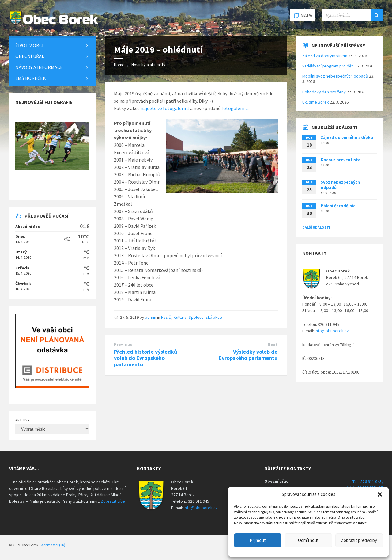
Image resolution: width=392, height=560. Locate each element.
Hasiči (166, 317)
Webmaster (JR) (53, 545)
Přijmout (258, 540)
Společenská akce (205, 317)
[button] (380, 494)
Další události (316, 227)
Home (119, 65)
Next (273, 345)
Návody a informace (39, 67)
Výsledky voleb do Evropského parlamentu (248, 355)
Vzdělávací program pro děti (328, 66)
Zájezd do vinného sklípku (347, 137)
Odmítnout (308, 540)
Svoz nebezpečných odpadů (340, 185)
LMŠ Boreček (31, 78)
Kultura (180, 317)
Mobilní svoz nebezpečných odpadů (335, 76)
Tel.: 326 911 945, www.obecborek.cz (365, 484)
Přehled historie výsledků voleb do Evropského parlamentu (145, 358)
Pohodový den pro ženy (324, 92)
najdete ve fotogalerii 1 (165, 108)
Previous (123, 345)
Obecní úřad (30, 56)
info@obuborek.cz (332, 331)
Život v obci (29, 45)
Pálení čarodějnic (338, 206)
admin (151, 317)
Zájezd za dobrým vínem (325, 56)
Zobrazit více (113, 501)
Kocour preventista (341, 160)
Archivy (22, 420)
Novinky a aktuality (148, 65)
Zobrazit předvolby (359, 540)
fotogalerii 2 (235, 108)
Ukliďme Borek (316, 102)
